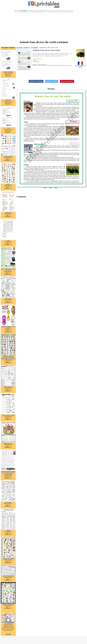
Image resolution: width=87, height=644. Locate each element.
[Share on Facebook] (36, 81)
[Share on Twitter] (52, 81)
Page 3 (56, 188)
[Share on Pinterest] (67, 81)
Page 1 (45, 188)
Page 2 (51, 188)
